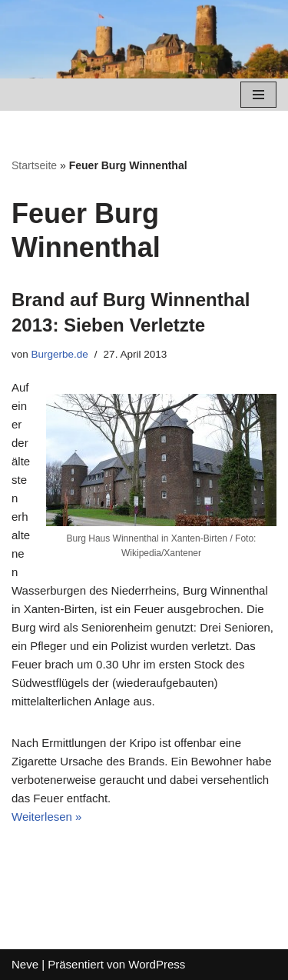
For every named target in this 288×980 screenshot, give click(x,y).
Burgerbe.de (60, 354)
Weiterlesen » (46, 817)
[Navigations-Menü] (258, 95)
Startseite (34, 165)
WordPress (157, 964)
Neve (25, 964)
